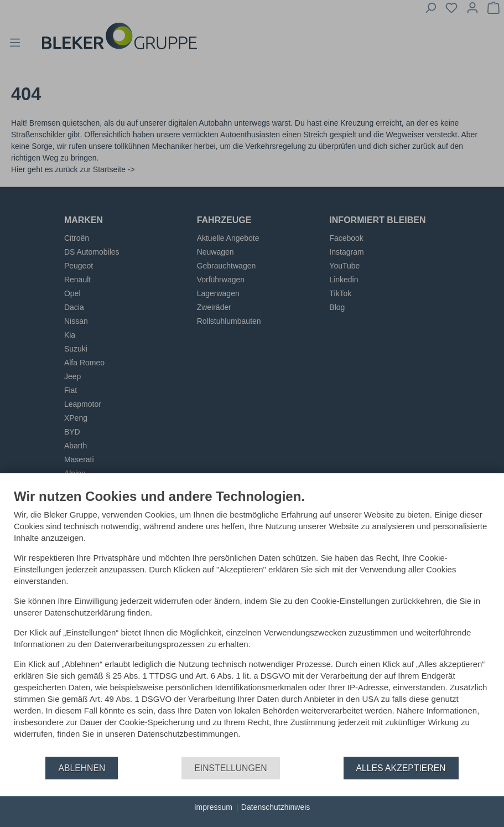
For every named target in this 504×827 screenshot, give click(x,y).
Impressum (213, 807)
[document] (252, 622)
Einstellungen (230, 768)
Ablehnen (82, 768)
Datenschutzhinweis (276, 807)
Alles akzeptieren (401, 768)
